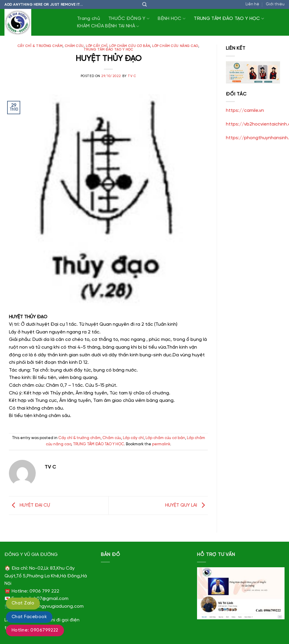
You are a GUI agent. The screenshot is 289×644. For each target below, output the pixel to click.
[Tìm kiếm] (144, 4)
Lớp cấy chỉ (96, 46)
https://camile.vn (245, 111)
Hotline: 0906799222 (35, 630)
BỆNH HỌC (172, 19)
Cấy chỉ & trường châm (40, 46)
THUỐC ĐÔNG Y (129, 19)
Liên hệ (252, 4)
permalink (161, 444)
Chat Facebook (29, 617)
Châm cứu (74, 46)
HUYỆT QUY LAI (186, 505)
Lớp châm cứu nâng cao (175, 46)
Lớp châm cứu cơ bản (130, 46)
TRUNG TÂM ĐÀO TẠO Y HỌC (229, 19)
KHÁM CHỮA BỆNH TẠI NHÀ (108, 26)
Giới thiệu (275, 4)
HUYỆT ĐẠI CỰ (29, 505)
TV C (132, 76)
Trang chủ (89, 19)
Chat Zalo (23, 603)
